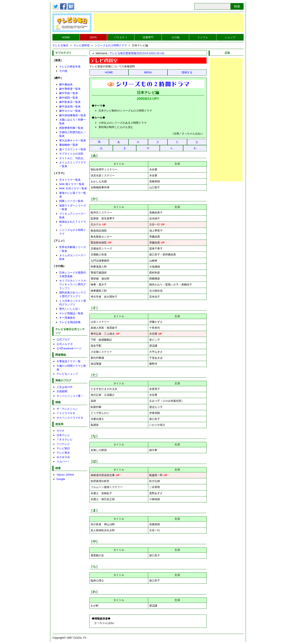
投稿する (187, 72)
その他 (175, 37)
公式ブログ (63, 339)
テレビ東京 (63, 453)
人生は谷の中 (65, 387)
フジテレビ (63, 444)
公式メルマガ (65, 344)
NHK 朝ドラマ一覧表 (72, 184)
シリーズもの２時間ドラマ (111, 45)
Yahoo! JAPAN (65, 475)
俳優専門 (148, 37)
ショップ (230, 37)
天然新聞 (62, 391)
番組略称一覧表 (69, 145)
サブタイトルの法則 (71, 154)
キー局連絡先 (67, 318)
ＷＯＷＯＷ (63, 457)
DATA (93, 37)
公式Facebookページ (69, 348)
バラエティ (121, 37)
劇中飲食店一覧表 (70, 102)
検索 (237, 6)
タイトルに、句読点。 (73, 158)
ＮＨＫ (61, 431)
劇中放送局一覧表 (70, 107)
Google (61, 479)
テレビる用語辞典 (70, 322)
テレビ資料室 (82, 45)
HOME (66, 37)
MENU (148, 72)
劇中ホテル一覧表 (70, 111)
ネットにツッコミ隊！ (70, 396)
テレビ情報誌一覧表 (71, 313)
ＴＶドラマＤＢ (66, 413)
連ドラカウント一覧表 (73, 149)
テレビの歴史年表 (70, 67)
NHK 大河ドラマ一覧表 (73, 188)
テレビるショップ (67, 374)
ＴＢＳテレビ (65, 440)
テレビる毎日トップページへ (72, 23)
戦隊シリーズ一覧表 (71, 201)
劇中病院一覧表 (69, 98)
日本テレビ (63, 435)
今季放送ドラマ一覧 (69, 361)
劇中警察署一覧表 (70, 89)
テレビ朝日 (63, 448)
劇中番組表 (66, 84)
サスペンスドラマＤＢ (70, 418)
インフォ (203, 37)
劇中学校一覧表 (69, 93)
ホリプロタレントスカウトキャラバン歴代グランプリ (73, 284)
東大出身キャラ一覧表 (73, 140)
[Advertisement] (168, 23)
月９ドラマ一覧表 (70, 180)
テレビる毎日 (60, 45)
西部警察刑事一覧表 (71, 128)
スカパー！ (63, 462)
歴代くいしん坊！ (70, 309)
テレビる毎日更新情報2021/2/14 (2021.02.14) (137, 53)
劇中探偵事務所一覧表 (73, 115)
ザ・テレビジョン (67, 409)
